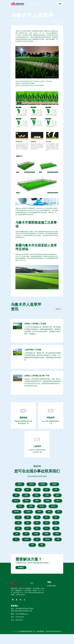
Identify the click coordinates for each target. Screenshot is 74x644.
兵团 (28, 530)
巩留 (32, 552)
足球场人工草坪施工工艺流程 (37, 328)
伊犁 (56, 497)
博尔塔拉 (43, 492)
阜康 (49, 519)
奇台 (16, 547)
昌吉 (28, 497)
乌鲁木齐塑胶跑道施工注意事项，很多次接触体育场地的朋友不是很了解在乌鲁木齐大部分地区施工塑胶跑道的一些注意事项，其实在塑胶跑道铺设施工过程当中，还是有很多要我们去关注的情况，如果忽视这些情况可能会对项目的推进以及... (37, 236)
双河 (46, 525)
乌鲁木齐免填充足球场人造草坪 (25, 81)
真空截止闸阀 (51, 593)
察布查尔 (48, 547)
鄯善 (56, 536)
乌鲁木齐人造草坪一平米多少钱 (45, 81)
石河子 (58, 508)
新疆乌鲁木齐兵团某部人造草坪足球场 (36, 250)
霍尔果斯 (17, 519)
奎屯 (37, 525)
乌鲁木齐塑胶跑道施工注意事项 (36, 225)
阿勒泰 (48, 508)
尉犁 (18, 536)
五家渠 (31, 514)
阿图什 (37, 508)
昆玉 (56, 525)
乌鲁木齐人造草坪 (18, 7)
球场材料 (51, 425)
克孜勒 (47, 503)
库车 (59, 519)
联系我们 (21, 575)
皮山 (46, 536)
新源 (42, 552)
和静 (17, 541)
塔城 (16, 503)
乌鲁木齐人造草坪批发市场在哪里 (26, 84)
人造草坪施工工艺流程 (34, 355)
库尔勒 (27, 508)
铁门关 (16, 508)
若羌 (46, 530)
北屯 (18, 530)
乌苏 (28, 525)
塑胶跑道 (23, 425)
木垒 (37, 547)
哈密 (18, 497)
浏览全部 (58, 313)
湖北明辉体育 (49, 639)
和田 (46, 497)
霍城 (58, 547)
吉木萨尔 (27, 547)
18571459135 (60, 22)
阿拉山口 (53, 514)
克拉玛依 (31, 492)
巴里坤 (39, 519)
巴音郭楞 (54, 492)
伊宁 (18, 525)
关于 (32, 591)
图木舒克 (42, 514)
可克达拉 (28, 519)
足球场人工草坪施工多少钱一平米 (39, 383)
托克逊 (36, 541)
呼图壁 (46, 541)
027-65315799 (20, 625)
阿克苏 (37, 503)
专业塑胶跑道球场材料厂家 (34, 639)
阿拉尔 (20, 514)
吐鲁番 (26, 503)
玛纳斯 (57, 541)
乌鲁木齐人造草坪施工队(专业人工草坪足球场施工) (31, 86)
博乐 (37, 530)
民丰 (28, 536)
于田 (26, 541)
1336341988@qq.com (22, 622)
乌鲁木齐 (20, 492)
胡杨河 (57, 503)
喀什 (37, 497)
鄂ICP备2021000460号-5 (37, 641)
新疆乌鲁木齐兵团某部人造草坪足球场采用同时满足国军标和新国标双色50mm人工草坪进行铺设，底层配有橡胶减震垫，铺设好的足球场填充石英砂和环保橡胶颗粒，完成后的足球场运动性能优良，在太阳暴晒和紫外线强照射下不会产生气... (37, 261)
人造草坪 (37, 454)
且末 (56, 530)
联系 (60, 5)
